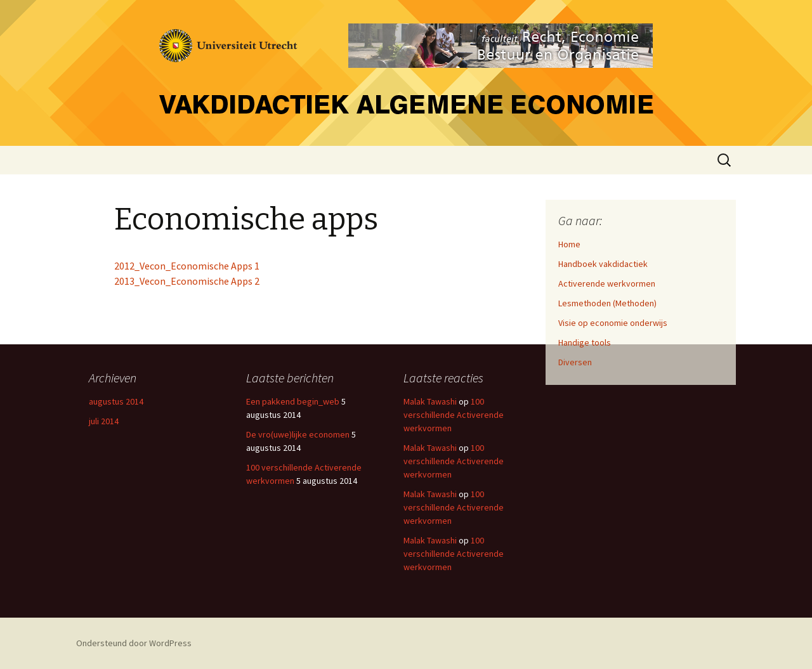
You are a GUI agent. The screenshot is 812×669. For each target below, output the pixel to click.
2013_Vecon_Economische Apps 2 (187, 281)
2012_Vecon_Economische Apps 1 (187, 266)
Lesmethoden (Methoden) (607, 303)
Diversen (575, 362)
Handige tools (585, 342)
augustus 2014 (116, 401)
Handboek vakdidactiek (603, 264)
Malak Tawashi (430, 401)
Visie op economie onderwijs (613, 323)
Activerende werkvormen (607, 283)
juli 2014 (104, 421)
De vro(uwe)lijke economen (298, 434)
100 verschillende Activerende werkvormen (454, 415)
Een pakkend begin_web (293, 401)
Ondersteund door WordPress (134, 643)
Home (569, 244)
